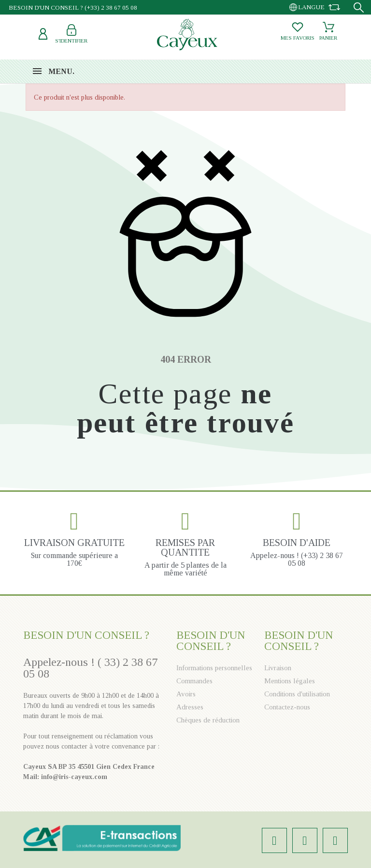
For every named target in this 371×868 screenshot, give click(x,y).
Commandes (194, 681)
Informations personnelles (214, 668)
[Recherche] (359, 7)
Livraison (278, 668)
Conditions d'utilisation (297, 694)
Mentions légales (290, 681)
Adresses (190, 707)
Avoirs (186, 694)
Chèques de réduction (208, 720)
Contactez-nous (287, 707)
